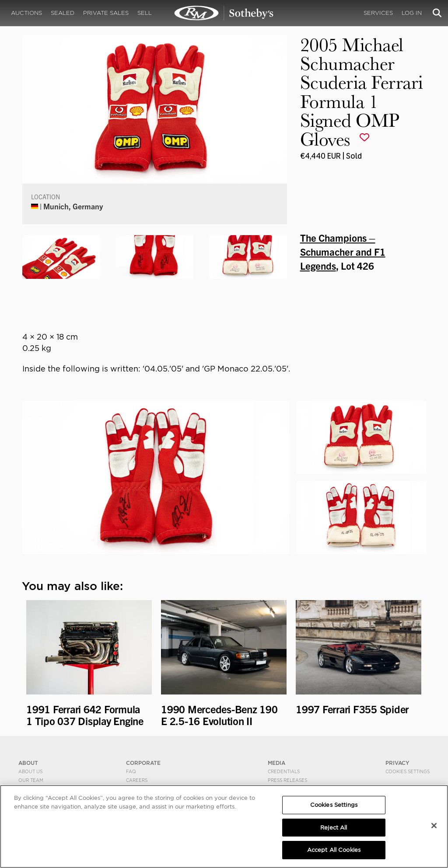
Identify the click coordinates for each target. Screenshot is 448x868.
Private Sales (106, 13)
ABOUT (28, 763)
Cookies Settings (408, 771)
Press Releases (287, 780)
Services (378, 13)
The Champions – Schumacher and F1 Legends (343, 251)
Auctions (26, 13)
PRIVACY (397, 763)
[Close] (434, 826)
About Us (30, 771)
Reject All (334, 828)
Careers (137, 780)
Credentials (284, 771)
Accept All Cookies (334, 850)
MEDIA (276, 763)
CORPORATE (143, 763)
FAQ (131, 771)
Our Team (31, 780)
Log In (412, 13)
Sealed (63, 13)
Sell (145, 13)
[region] (224, 826)
